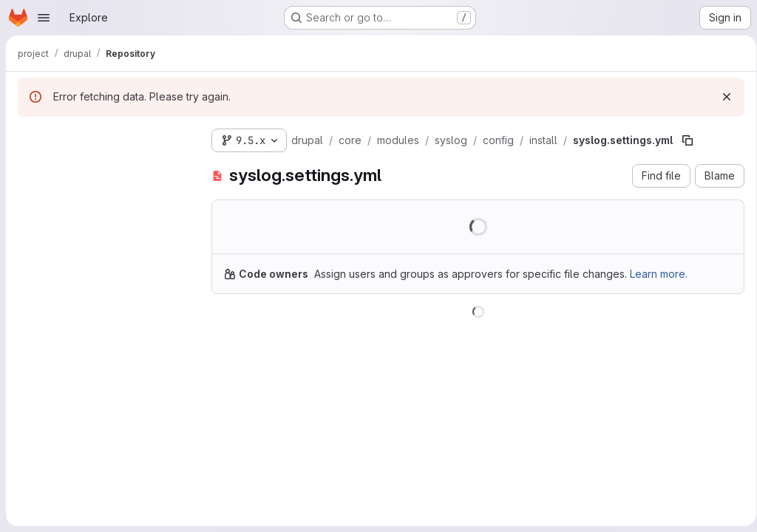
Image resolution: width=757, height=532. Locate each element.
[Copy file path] (688, 140)
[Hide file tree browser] (30, 137)
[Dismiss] (722, 97)
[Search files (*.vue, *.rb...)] (103, 167)
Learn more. (659, 274)
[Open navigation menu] (44, 18)
